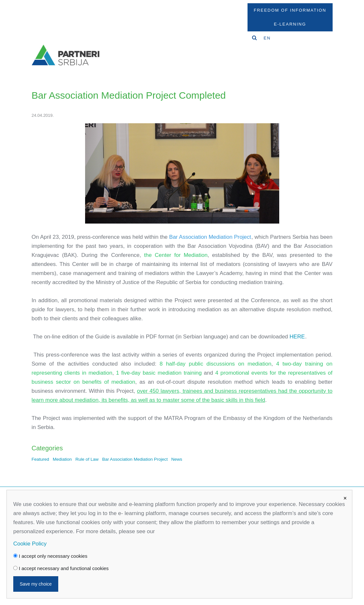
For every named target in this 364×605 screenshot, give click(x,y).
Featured (40, 459)
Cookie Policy (30, 544)
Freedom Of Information (290, 10)
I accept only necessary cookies (50, 556)
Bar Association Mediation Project (135, 459)
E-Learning (290, 24)
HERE (297, 337)
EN (267, 38)
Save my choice (36, 584)
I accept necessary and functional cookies (61, 568)
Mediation (62, 459)
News (177, 459)
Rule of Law (87, 459)
